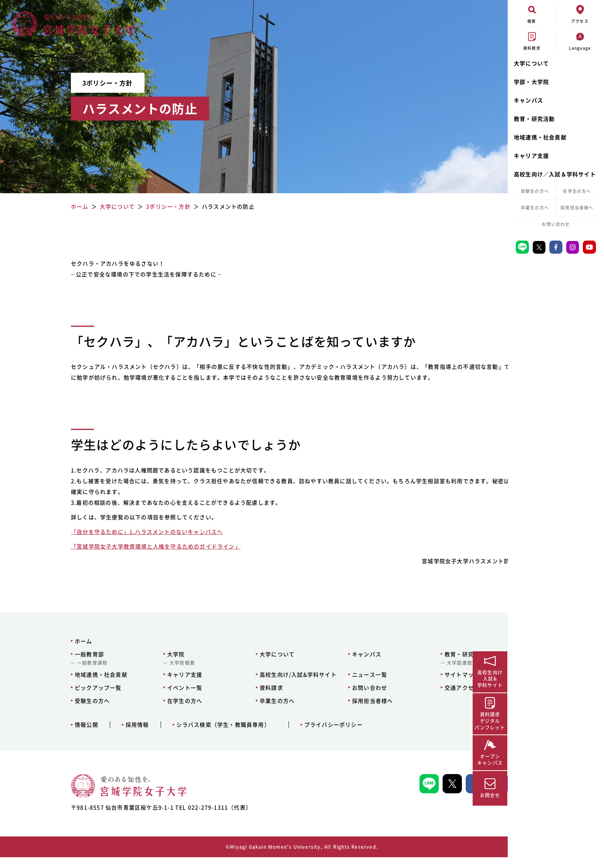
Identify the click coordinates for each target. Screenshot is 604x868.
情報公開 (41, 735)
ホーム (38, 652)
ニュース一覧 (321, 685)
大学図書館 (410, 674)
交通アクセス (412, 698)
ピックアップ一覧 (53, 698)
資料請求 (224, 698)
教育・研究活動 (534, 119)
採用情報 (92, 735)
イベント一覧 (138, 698)
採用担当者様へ (577, 208)
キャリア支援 (531, 156)
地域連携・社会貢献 (540, 137)
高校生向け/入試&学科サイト (250, 685)
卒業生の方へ (535, 208)
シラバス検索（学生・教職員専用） (178, 735)
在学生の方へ (577, 191)
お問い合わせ (556, 224)
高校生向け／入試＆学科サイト (555, 174)
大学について (531, 63)
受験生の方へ (535, 191)
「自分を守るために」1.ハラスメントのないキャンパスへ (127, 542)
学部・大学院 (531, 82)
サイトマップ (412, 685)
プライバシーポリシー (288, 735)
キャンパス (528, 100)
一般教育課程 (47, 674)
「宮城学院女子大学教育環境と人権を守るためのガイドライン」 (136, 557)
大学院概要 (136, 674)
